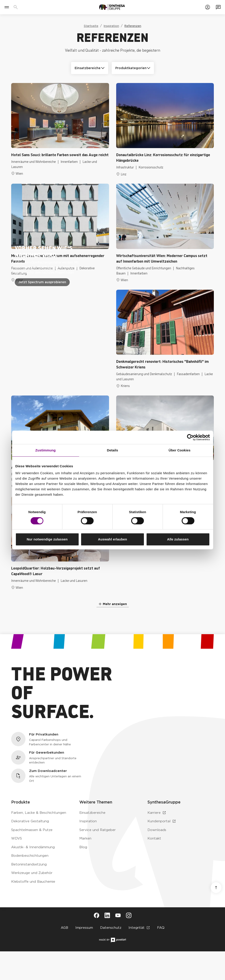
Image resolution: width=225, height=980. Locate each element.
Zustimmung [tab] (45, 450)
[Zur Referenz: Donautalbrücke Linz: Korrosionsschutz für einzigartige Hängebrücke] (165, 130)
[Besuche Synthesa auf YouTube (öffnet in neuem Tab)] (118, 915)
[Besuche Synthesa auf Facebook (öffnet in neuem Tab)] (97, 915)
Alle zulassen (178, 539)
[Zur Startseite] (112, 7)
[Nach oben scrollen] (216, 888)
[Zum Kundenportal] (208, 7)
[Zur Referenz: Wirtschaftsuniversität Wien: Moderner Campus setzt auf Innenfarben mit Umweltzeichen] (165, 233)
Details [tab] (113, 450)
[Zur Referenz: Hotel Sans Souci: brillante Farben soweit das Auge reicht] (60, 130)
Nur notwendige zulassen (47, 539)
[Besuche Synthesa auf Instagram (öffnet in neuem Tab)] (129, 915)
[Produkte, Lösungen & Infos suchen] (17, 7)
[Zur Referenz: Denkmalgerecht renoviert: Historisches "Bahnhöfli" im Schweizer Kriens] (165, 339)
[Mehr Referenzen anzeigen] (113, 604)
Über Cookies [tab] (180, 450)
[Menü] (7, 7)
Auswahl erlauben (113, 539)
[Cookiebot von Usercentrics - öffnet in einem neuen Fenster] (190, 437)
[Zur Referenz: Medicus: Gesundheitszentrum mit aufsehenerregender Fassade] (60, 233)
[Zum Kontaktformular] (218, 7)
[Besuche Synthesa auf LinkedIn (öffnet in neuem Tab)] (107, 915)
